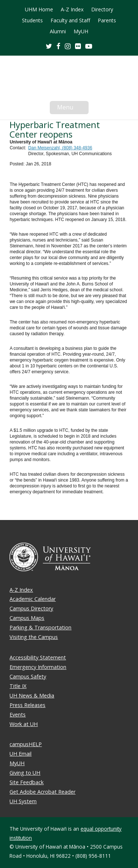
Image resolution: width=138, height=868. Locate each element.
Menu (73, 109)
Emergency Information (38, 667)
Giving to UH (25, 773)
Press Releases (27, 705)
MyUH (81, 31)
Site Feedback (27, 782)
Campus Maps (27, 618)
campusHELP (26, 744)
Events (18, 714)
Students (32, 20)
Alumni (58, 31)
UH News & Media (32, 695)
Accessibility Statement (38, 657)
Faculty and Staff (70, 20)
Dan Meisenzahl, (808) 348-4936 (60, 148)
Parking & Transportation (40, 627)
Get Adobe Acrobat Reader (42, 792)
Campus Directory (31, 608)
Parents (107, 20)
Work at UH (24, 724)
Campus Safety (28, 676)
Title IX (18, 686)
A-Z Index (72, 10)
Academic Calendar (33, 599)
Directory (102, 10)
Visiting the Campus (34, 637)
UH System (23, 801)
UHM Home (39, 10)
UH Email (20, 754)
